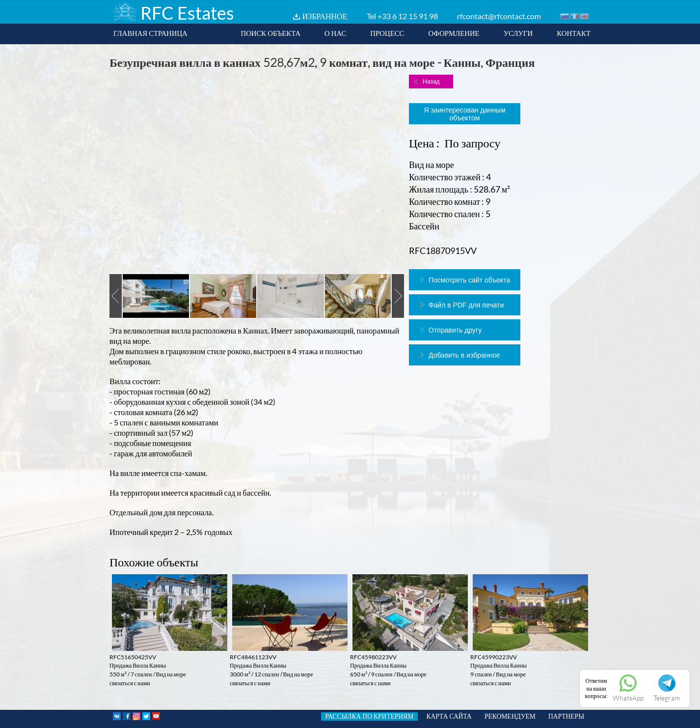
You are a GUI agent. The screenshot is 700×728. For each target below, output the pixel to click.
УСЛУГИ (518, 33)
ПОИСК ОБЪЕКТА (270, 33)
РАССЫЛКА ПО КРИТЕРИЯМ (369, 716)
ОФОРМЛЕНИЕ (454, 33)
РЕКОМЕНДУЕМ (510, 716)
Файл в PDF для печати (466, 305)
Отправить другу (455, 330)
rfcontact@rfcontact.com (499, 16)
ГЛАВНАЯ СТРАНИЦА (150, 33)
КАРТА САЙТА (449, 716)
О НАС (335, 33)
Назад (431, 82)
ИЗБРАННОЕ (325, 16)
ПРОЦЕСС (387, 33)
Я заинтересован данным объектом (464, 114)
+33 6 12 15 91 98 (408, 16)
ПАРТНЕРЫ (566, 716)
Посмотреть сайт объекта (469, 280)
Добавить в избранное (464, 355)
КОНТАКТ (574, 33)
